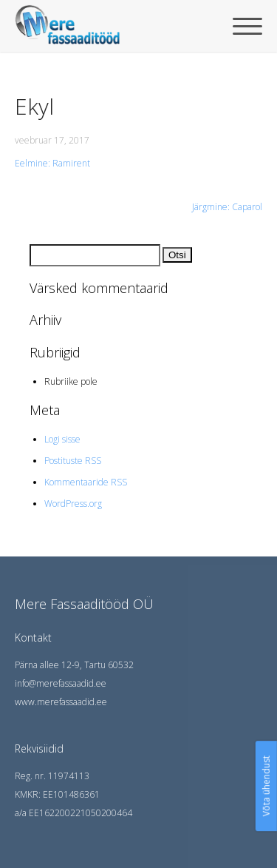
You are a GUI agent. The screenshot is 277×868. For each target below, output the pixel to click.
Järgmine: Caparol (227, 207)
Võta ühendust (266, 786)
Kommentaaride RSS (86, 482)
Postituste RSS (73, 461)
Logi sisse (62, 439)
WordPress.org (73, 504)
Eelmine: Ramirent (52, 163)
